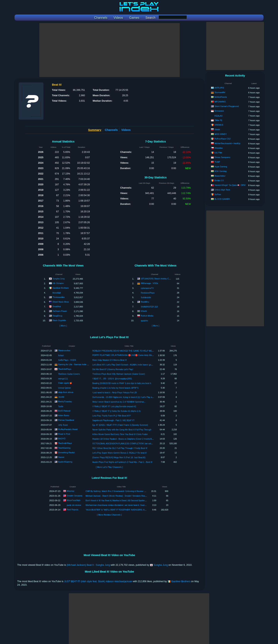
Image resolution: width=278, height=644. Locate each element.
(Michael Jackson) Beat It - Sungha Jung (88, 565)
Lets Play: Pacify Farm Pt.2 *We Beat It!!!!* (112, 416)
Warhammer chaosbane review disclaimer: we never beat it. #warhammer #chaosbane (125, 505)
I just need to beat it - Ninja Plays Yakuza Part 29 (114, 392)
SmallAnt (57, 306)
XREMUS (219, 125)
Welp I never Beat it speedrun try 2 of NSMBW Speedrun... (119, 402)
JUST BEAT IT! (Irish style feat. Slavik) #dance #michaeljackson (98, 581)
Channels (111, 130)
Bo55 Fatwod (64, 411)
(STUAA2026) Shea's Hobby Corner (157, 279)
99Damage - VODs (149, 283)
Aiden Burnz (64, 415)
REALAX (219, 116)
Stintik (217, 129)
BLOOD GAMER (222, 199)
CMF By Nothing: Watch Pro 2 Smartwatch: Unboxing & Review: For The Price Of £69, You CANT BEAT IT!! (134, 491)
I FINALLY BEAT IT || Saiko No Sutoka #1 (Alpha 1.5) (116, 411)
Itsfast (61, 355)
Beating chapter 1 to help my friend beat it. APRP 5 (115, 388)
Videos (126, 130)
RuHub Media (147, 316)
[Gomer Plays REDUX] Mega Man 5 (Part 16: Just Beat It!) (119, 457)
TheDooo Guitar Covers (69, 374)
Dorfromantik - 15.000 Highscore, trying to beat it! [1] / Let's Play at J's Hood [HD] (129, 397)
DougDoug (57, 316)
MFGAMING (220, 102)
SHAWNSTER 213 (149, 307)
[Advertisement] (109, 50)
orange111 (63, 379)
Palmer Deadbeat (66, 420)
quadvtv (144, 321)
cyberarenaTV (147, 288)
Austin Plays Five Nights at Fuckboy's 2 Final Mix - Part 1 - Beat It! (122, 462)
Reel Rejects (73, 510)
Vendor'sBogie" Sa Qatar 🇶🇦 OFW (230, 185)
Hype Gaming (221, 167)
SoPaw (218, 194)
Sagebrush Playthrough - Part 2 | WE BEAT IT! (113, 420)
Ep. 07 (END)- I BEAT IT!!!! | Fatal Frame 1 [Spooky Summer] (120, 425)
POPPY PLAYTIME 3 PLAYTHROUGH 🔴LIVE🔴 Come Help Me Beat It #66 (127, 355)
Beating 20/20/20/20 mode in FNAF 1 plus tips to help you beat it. (122, 383)
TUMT (217, 162)
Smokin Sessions (75, 496)
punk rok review (74, 505)
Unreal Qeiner (64, 388)
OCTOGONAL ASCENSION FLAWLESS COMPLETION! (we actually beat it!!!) (128, 443)
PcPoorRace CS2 (222, 139)
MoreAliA (57, 293)
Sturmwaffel (220, 92)
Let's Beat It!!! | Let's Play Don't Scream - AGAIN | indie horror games (124, 365)
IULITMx (218, 153)
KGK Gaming (220, 171)
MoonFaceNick (74, 500)
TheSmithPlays (65, 443)
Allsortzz (70, 491)
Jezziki (61, 397)
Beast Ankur (220, 176)
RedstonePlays (148, 293)
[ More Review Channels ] (109, 515)
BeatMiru (145, 302)
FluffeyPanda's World (68, 429)
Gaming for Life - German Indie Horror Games (79, 364)
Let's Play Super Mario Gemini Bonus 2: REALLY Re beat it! (119, 453)
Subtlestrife (146, 297)
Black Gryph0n (59, 320)
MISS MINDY (221, 134)
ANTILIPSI (219, 88)
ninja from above (66, 392)
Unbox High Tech (222, 190)
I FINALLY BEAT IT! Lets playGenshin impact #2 (114, 406)
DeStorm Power (60, 311)
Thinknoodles (59, 297)
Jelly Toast (63, 425)
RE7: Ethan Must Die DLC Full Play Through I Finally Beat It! (120, 448)
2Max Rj (218, 120)
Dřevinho (219, 148)
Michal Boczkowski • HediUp (227, 143)
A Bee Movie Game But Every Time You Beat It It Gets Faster (120, 434)
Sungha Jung (58, 279)
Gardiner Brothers (61, 288)
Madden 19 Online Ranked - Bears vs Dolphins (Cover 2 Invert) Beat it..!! (125, 439)
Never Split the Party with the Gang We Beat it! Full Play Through (122, 430)
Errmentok (219, 111)
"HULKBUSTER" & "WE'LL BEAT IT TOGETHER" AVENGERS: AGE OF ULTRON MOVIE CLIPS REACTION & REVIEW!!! (141, 510)
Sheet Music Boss (61, 302)
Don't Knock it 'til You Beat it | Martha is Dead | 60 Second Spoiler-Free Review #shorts (125, 500)
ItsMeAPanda (221, 97)
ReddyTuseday (65, 401)
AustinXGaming (65, 462)
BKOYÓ (62, 438)
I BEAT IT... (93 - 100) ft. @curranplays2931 (112, 379)
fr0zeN (144, 311)
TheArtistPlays (65, 369)
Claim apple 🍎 (65, 383)
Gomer (61, 457)
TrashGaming (64, 448)
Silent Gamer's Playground (227, 106)
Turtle (61, 406)
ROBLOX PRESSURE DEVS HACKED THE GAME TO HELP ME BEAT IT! (126, 351)
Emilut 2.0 (219, 180)
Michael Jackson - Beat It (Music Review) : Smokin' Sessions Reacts (117, 496)
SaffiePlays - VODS (67, 360)
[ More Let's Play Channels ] (109, 467)
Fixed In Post (64, 434)
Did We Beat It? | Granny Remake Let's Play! (113, 369)
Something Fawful (66, 452)
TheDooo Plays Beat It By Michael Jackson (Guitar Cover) (119, 374)
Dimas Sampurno (222, 157)
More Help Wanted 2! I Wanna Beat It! (109, 360)
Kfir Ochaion (58, 283)
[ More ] (63, 326)
